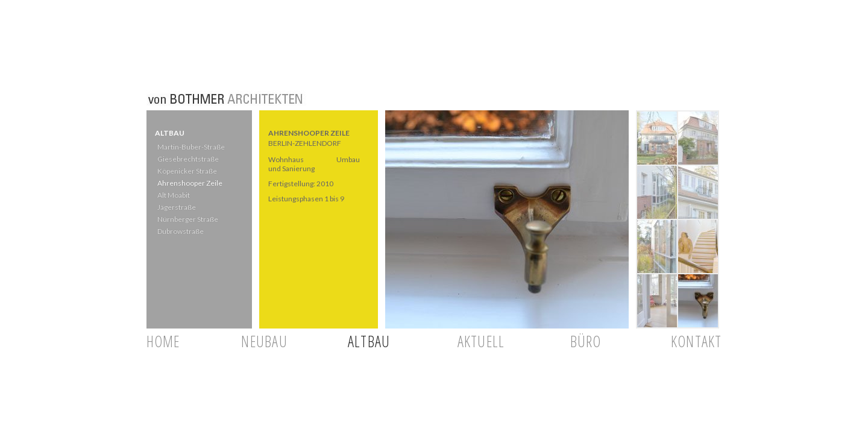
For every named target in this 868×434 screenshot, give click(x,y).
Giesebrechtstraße (187, 159)
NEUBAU (264, 341)
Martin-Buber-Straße (190, 147)
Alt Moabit (173, 195)
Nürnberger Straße (187, 219)
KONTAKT (697, 341)
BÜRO (586, 341)
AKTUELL (481, 341)
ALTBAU (369, 341)
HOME (163, 341)
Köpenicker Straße (187, 171)
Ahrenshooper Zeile (189, 183)
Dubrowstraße (180, 231)
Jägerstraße (176, 207)
